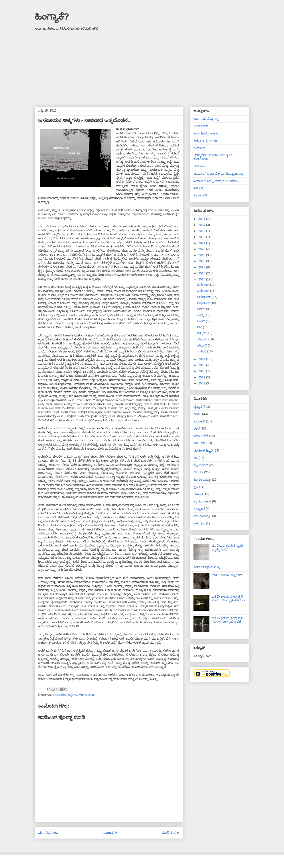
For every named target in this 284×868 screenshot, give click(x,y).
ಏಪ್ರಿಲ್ (202, 333)
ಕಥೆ (196, 458)
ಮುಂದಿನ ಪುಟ (48, 833)
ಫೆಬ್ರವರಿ (203, 345)
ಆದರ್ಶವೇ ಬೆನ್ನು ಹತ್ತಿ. (206, 119)
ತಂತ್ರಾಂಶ (199, 509)
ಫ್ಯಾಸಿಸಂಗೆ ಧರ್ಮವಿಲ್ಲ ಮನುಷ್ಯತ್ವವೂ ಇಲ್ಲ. (219, 174)
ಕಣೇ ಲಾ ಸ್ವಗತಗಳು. (206, 141)
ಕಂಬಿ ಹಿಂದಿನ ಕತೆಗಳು (206, 133)
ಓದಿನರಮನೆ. (201, 126)
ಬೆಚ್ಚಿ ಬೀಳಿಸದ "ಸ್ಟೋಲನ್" (228, 575)
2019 (202, 255)
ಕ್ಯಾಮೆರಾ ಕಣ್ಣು (202, 501)
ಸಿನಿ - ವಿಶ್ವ (199, 443)
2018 (202, 261)
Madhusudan (87, 695)
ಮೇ (200, 327)
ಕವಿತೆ (197, 414)
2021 (202, 243)
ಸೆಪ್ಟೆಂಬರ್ (204, 303)
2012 (202, 371)
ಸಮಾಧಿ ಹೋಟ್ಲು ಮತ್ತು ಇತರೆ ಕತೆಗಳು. (216, 181)
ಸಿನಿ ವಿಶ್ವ (199, 188)
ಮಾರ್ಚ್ (203, 339)
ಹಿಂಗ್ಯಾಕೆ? (52, 16)
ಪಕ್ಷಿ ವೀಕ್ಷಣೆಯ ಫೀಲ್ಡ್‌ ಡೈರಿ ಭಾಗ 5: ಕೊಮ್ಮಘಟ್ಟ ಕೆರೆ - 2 (229, 598)
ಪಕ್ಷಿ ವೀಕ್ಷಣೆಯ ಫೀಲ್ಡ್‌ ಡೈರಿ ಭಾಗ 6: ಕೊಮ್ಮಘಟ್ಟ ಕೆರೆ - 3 (229, 620)
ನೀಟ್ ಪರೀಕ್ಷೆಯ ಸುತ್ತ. (207, 567)
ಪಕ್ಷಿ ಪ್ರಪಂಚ (201, 465)
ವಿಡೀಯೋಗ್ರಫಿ (202, 516)
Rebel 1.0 (200, 195)
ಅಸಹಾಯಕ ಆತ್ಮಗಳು (65, 695)
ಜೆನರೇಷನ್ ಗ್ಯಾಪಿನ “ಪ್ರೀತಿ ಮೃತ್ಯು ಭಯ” (227, 547)
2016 (202, 273)
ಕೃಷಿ (196, 487)
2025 (202, 219)
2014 (202, 359)
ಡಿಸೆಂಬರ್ (204, 285)
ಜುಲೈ (201, 315)
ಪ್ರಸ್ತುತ (198, 407)
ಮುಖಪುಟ (110, 833)
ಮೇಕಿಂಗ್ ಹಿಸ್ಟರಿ (203, 450)
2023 (202, 231)
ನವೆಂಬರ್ (204, 291)
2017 (202, 267)
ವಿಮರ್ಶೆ (198, 472)
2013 (202, 365)
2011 (202, 377)
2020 (202, 249)
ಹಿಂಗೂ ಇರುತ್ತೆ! (202, 480)
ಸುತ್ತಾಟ (198, 494)
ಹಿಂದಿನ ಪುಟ (171, 833)
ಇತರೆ (197, 428)
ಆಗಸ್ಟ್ (202, 309)
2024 (202, 225)
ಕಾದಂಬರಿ (199, 421)
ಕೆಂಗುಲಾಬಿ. (200, 148)
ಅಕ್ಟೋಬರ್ (205, 297)
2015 (202, 279)
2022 (202, 237)
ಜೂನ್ (202, 321)
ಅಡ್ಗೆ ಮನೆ (199, 523)
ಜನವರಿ (202, 351)
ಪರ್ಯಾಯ (200, 166)
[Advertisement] (142, 67)
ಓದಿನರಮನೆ (201, 436)
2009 (202, 383)
